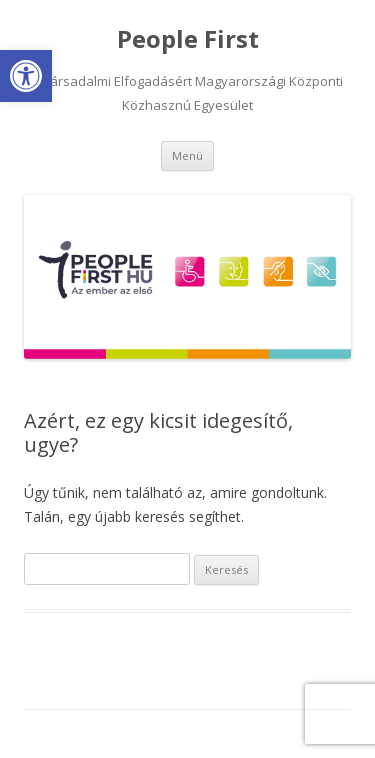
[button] (26, 76)
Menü (187, 155)
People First (188, 39)
